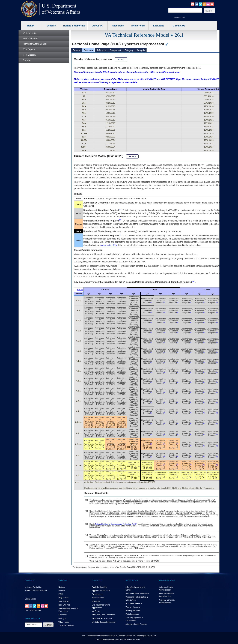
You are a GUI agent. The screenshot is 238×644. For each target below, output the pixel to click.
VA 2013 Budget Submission (104, 622)
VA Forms (96, 611)
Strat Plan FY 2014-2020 (102, 618)
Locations (159, 26)
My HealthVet (98, 598)
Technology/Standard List (35, 44)
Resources (118, 26)
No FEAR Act (64, 605)
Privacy (62, 591)
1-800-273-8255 (32, 590)
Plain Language (132, 614)
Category (129, 50)
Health (31, 26)
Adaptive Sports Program (136, 624)
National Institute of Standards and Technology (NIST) (116, 524)
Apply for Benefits (99, 587)
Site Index (63, 615)
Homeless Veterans (134, 603)
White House (64, 622)
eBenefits (96, 601)
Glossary (29, 55)
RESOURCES (132, 580)
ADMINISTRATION (167, 580)
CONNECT (30, 580)
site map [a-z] (179, 17)
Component (115, 50)
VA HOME (63, 580)
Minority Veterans (133, 610)
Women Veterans (133, 607)
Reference (101, 50)
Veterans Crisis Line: (34, 587)
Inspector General (66, 625)
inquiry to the (109, 245)
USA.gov (62, 618)
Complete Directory (33, 610)
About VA (97, 26)
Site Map (27, 60)
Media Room (138, 26)
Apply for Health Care (101, 591)
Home (30, 33)
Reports (29, 49)
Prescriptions (97, 594)
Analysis (141, 50)
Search (30, 38)
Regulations (63, 598)
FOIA (61, 594)
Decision (88, 50)
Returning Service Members (137, 593)
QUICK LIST (97, 580)
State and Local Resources (103, 615)
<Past (80, 290)
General (77, 50)
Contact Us (179, 26)
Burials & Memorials (74, 26)
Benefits (51, 26)
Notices (62, 587)
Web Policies (64, 601)
